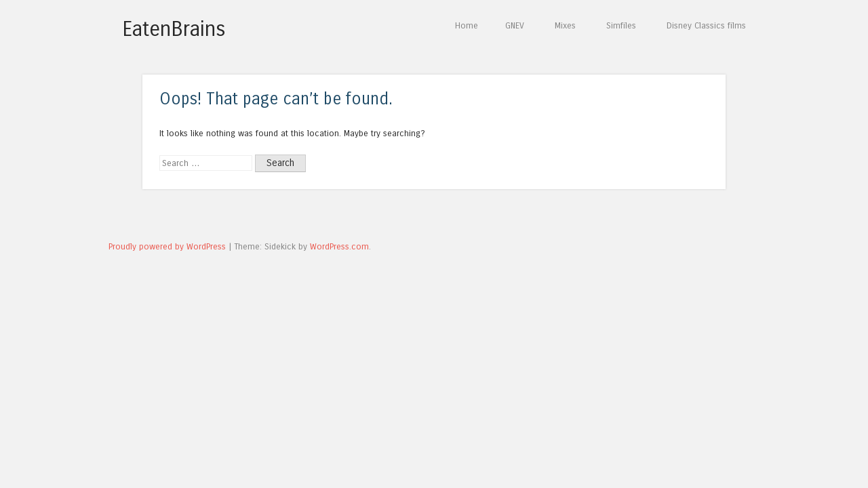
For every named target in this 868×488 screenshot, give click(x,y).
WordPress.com (339, 246)
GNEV (515, 25)
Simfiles (621, 25)
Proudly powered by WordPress (167, 246)
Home (467, 25)
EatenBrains (174, 29)
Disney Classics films (706, 25)
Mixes (565, 25)
